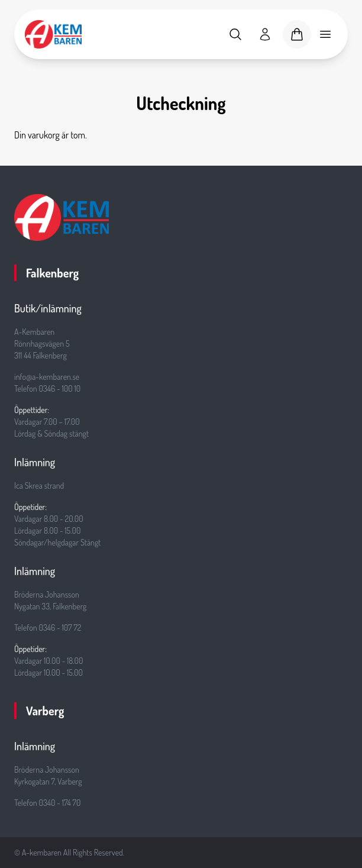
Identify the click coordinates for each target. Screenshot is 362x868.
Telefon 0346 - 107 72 (48, 627)
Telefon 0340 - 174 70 (48, 803)
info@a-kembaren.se (47, 377)
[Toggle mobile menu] (325, 34)
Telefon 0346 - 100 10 (47, 388)
